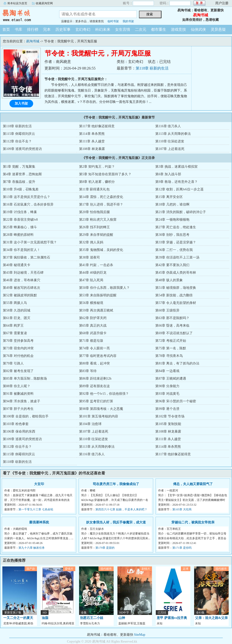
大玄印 (39, 484)
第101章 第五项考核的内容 (99, 416)
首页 (6, 29)
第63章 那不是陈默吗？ (172, 318)
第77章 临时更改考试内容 (98, 356)
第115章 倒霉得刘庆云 (19, 134)
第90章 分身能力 (167, 386)
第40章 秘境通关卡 (17, 265)
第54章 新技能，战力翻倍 (174, 295)
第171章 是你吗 (182, 548)
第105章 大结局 (182, 509)
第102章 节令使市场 (170, 416)
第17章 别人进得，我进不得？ (101, 204)
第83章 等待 (88, 371)
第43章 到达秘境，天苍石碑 (23, 273)
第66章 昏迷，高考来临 (172, 326)
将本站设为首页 (17, 3)
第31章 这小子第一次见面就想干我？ (30, 242)
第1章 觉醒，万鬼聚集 (19, 167)
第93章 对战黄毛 (167, 394)
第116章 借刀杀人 (168, 126)
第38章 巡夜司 (89, 257)
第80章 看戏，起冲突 (94, 363)
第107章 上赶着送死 (170, 149)
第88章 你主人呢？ (17, 386)
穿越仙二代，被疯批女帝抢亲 (193, 522)
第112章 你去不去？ (17, 141)
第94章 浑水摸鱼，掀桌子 (22, 401)
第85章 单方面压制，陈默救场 (25, 379)
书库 (18, 29)
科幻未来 (103, 29)
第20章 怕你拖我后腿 (94, 212)
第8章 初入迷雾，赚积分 (97, 182)
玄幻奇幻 (83, 29)
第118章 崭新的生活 (152, 68)
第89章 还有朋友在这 (94, 386)
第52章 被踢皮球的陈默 (20, 295)
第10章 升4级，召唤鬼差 (21, 189)
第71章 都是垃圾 (91, 341)
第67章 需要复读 (15, 333)
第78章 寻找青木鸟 (169, 356)
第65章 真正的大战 (93, 326)
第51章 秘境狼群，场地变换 (176, 288)
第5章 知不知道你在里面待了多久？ (105, 174)
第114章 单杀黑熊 (92, 134)
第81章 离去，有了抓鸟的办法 (177, 363)
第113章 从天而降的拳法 (173, 134)
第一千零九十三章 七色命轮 (36, 509)
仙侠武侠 (198, 29)
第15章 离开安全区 (169, 197)
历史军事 (63, 29)
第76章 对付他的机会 (18, 356)
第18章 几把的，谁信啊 (172, 204)
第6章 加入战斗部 (168, 174)
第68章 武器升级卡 (93, 333)
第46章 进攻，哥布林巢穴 (22, 280)
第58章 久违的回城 (17, 310)
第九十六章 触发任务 (32, 548)
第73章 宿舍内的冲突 (18, 348)
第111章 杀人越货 (92, 141)
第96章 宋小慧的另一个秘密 (176, 401)
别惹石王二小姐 (92, 618)
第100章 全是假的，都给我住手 (26, 416)
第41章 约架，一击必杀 (96, 265)
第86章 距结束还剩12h (95, 379)
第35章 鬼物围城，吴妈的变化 (101, 250)
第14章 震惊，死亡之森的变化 (101, 197)
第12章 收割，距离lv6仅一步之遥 (179, 189)
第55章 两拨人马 (15, 303)
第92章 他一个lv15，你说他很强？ (104, 394)
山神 (122, 618)
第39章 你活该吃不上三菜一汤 (177, 257)
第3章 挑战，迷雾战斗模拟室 (176, 167)
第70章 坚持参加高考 (18, 341)
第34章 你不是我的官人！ (22, 250)
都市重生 (159, 29)
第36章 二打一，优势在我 (174, 250)
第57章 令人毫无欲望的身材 (176, 303)
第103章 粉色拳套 (16, 424)
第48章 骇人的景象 (169, 280)
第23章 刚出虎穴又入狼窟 (98, 220)
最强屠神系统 (39, 522)
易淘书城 (26, 15)
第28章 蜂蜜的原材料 (18, 235)
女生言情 (123, 29)
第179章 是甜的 (105, 548)
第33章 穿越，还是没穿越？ (176, 242)
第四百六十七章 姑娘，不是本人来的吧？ (121, 509)
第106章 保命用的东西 (19, 432)
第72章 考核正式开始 (171, 341)
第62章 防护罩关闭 (93, 318)
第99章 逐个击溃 (167, 409)
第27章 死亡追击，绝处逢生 (176, 227)
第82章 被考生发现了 (18, 371)
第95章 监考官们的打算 (96, 401)
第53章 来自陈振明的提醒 (98, 295)
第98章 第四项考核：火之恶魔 (101, 409)
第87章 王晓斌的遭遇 (171, 379)
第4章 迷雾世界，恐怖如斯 (22, 174)
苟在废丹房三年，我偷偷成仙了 (116, 484)
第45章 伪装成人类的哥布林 (176, 273)
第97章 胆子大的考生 (18, 409)
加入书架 (21, 103)
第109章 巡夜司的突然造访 (22, 149)
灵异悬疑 (218, 29)
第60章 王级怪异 (167, 310)
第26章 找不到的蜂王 (94, 227)
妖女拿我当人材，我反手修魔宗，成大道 (116, 522)
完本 (47, 29)
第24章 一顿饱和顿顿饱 (172, 220)
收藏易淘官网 (44, 3)
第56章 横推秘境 (91, 303)
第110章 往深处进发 (170, 141)
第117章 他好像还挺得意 (97, 126)
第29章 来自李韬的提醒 (96, 235)
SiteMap (140, 635)
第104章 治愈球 (90, 424)
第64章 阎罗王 (13, 326)
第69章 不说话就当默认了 (174, 333)
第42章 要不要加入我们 (172, 265)
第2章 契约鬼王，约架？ (97, 167)
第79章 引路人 (13, 363)
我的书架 (128, 21)
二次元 (141, 29)
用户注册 (222, 3)
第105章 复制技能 (168, 424)
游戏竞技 (178, 29)
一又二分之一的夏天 (18, 618)
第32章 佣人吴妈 (91, 242)
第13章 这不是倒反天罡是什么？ (27, 197)
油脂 (45, 618)
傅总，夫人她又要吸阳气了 (193, 484)
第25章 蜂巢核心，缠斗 (20, 227)
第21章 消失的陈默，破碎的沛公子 (181, 212)
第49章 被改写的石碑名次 (22, 288)
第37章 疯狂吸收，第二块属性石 (27, 257)
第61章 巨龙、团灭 (17, 318)
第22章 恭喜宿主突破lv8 (20, 220)
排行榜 (33, 29)
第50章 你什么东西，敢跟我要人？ (104, 288)
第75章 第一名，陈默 (171, 348)
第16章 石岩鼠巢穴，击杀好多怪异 (28, 204)
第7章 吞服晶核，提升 (19, 182)
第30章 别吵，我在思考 (172, 235)
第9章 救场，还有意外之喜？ (176, 182)
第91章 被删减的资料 (18, 394)
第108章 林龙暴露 (92, 149)
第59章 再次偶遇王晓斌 (96, 310)
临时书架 (113, 21)
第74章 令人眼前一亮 (94, 348)
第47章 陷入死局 (91, 280)
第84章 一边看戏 (167, 371)
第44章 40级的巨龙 (93, 273)
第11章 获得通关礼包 (94, 189)
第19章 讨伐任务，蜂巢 (20, 212)
